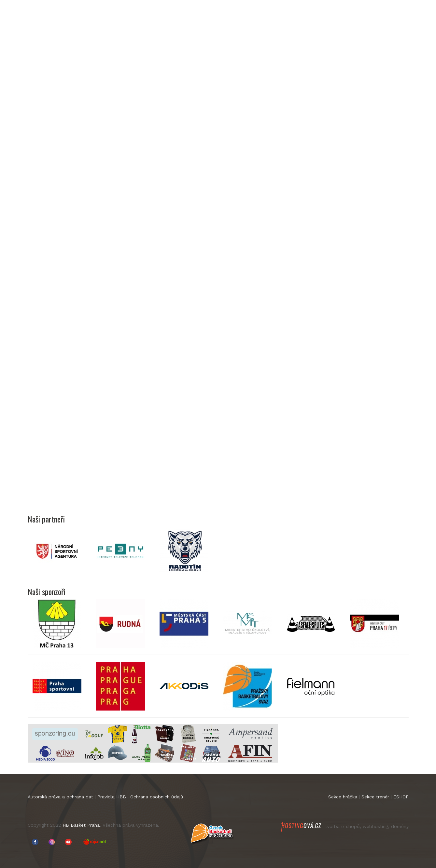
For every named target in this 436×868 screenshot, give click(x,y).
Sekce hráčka (343, 797)
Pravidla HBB (112, 797)
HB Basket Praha (81, 825)
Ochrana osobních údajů (157, 797)
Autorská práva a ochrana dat (60, 797)
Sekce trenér (375, 797)
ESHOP (401, 797)
